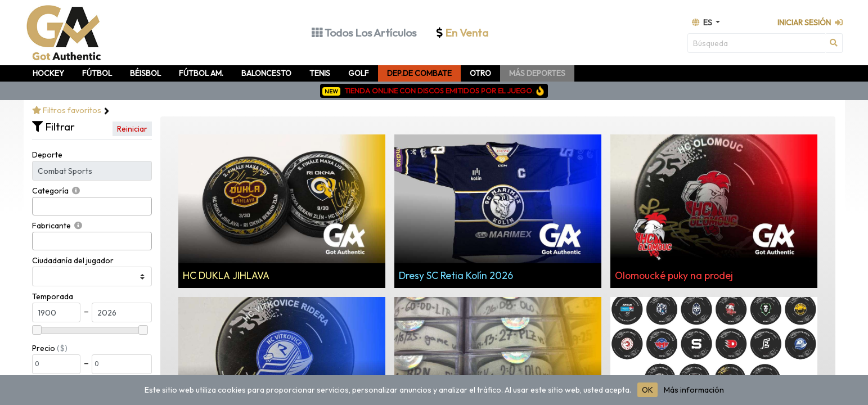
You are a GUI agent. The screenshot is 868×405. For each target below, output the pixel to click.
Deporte (47, 155)
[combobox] (92, 206)
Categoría (50, 191)
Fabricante (51, 226)
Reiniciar (132, 129)
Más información (694, 390)
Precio (44, 348)
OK (647, 390)
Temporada (53, 296)
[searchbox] (39, 206)
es (703, 22)
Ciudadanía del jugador (73, 260)
